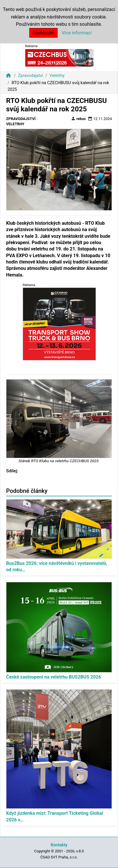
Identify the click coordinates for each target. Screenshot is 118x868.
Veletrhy (57, 76)
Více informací (77, 33)
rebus (78, 119)
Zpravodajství (31, 76)
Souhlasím (43, 33)
